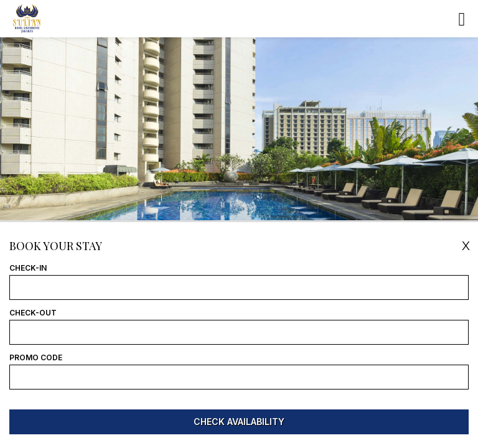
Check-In (28, 268)
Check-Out (33, 313)
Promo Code (36, 358)
